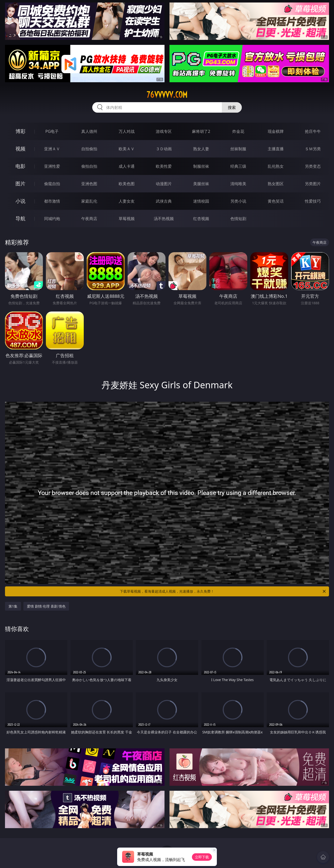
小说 (20, 201)
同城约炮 (52, 219)
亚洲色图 (89, 184)
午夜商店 (89, 219)
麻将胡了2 (201, 131)
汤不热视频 (164, 219)
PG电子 (52, 131)
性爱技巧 (313, 201)
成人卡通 (127, 166)
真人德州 (89, 131)
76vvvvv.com (167, 95)
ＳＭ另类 (313, 149)
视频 (20, 149)
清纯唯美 (238, 184)
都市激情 (52, 201)
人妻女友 (127, 201)
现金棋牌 (276, 131)
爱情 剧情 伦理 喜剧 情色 (46, 606)
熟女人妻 (201, 149)
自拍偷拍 (89, 149)
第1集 (13, 606)
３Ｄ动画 (164, 149)
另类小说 (238, 201)
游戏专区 (164, 131)
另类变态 (313, 166)
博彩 (20, 131)
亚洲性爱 (52, 166)
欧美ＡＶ (127, 149)
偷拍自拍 (89, 166)
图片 (20, 184)
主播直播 (276, 149)
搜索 (232, 107)
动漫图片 (164, 184)
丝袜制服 (238, 149)
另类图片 (313, 184)
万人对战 (127, 131)
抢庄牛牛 (313, 131)
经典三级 (238, 166)
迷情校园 (201, 201)
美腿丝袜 (201, 184)
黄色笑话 (276, 201)
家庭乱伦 (89, 201)
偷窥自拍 (52, 184)
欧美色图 (127, 184)
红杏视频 (201, 219)
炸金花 (238, 131)
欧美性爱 (164, 166)
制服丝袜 (201, 166)
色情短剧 (238, 219)
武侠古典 (164, 201)
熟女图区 (276, 184)
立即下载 (202, 857)
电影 (20, 166)
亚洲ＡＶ (52, 149)
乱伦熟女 (276, 166)
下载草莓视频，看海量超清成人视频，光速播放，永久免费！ (223, 591)
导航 (20, 218)
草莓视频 (127, 219)
